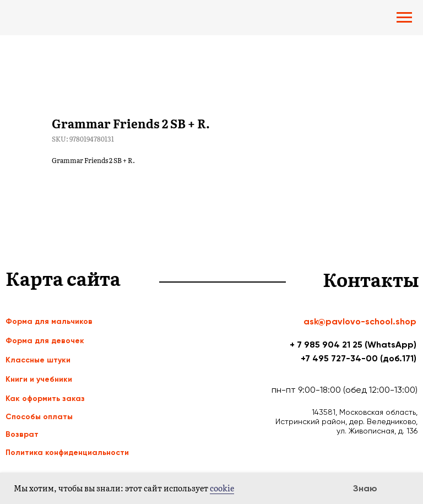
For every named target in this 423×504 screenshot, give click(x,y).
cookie (222, 488)
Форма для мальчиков (49, 321)
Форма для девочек (45, 341)
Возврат (22, 434)
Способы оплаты (39, 417)
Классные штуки (38, 360)
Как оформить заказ (45, 399)
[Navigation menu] (404, 18)
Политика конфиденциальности (67, 452)
